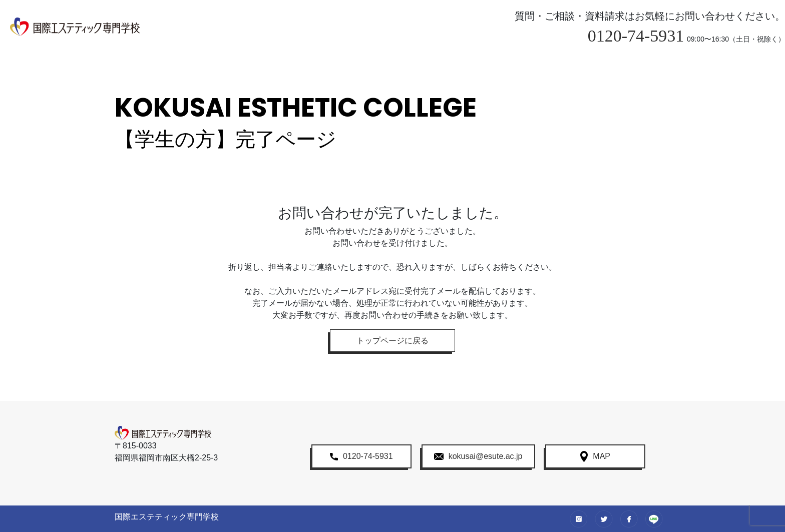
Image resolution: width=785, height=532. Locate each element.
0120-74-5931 (636, 36)
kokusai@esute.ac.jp (478, 456)
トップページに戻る (392, 341)
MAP (595, 456)
